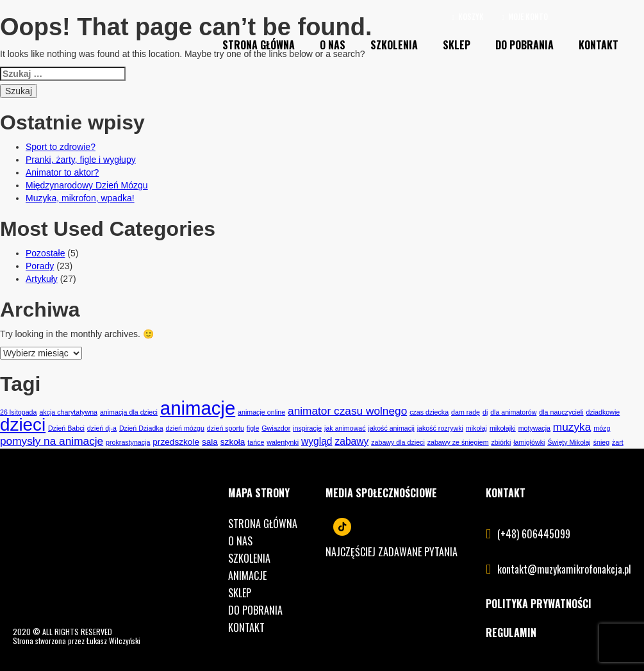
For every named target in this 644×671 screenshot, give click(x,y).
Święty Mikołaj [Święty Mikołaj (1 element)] (569, 442)
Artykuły (42, 279)
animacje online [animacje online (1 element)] (261, 412)
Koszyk (468, 16)
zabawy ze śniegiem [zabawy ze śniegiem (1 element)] (458, 442)
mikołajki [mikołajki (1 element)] (503, 428)
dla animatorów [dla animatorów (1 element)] (513, 412)
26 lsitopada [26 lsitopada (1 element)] (18, 412)
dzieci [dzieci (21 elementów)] (23, 425)
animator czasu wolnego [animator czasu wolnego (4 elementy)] (347, 411)
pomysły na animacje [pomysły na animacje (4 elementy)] (52, 441)
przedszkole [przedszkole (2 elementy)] (176, 442)
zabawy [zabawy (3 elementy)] (351, 441)
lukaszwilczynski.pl (171, 641)
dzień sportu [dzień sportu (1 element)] (226, 428)
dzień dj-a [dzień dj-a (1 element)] (102, 428)
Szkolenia (394, 45)
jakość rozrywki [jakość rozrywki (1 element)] (440, 428)
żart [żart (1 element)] (618, 442)
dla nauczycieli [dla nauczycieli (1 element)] (561, 412)
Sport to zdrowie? (61, 147)
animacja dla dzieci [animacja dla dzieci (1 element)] (129, 412)
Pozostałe (45, 253)
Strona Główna (259, 45)
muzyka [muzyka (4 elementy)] (572, 427)
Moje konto (525, 16)
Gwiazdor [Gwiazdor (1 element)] (276, 428)
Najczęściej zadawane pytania (392, 552)
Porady (40, 266)
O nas (333, 45)
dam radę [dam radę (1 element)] (466, 412)
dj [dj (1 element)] (485, 412)
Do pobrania (524, 45)
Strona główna (263, 524)
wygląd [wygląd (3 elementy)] (317, 441)
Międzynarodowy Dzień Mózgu (87, 185)
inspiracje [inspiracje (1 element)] (307, 428)
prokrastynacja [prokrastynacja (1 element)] (128, 442)
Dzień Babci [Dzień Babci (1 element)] (66, 428)
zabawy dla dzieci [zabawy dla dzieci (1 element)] (398, 442)
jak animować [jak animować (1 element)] (345, 428)
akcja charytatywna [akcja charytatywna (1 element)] (68, 412)
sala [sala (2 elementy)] (210, 442)
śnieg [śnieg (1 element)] (601, 442)
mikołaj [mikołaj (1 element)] (476, 428)
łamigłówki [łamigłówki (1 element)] (529, 442)
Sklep (457, 45)
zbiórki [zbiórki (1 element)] (501, 442)
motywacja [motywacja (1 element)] (534, 428)
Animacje (247, 576)
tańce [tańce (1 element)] (256, 442)
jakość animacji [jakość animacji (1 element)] (392, 428)
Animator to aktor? (62, 172)
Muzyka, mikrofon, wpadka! (80, 198)
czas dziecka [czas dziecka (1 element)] (429, 412)
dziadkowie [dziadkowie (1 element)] (603, 412)
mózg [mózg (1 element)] (602, 428)
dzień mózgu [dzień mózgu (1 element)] (185, 428)
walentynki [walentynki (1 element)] (283, 442)
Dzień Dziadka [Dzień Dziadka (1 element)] (141, 428)
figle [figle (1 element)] (253, 428)
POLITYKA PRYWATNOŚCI (539, 604)
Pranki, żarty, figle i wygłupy (81, 160)
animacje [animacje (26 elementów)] (198, 408)
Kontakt (599, 45)
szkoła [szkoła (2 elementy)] (233, 442)
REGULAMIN (511, 633)
